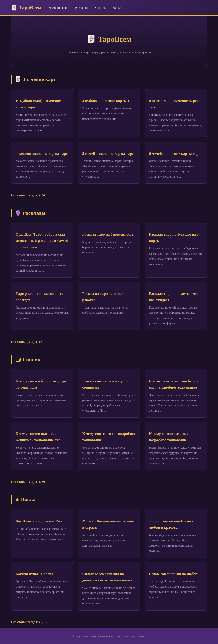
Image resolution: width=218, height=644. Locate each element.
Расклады (82, 8)
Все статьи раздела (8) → (29, 342)
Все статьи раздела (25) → (30, 195)
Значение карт (58, 8)
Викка (117, 8)
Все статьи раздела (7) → (29, 622)
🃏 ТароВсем (26, 8)
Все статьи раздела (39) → (30, 482)
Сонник (100, 8)
